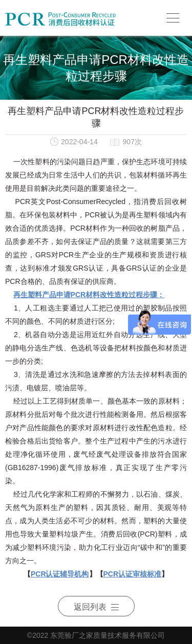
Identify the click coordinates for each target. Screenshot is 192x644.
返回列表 (96, 607)
